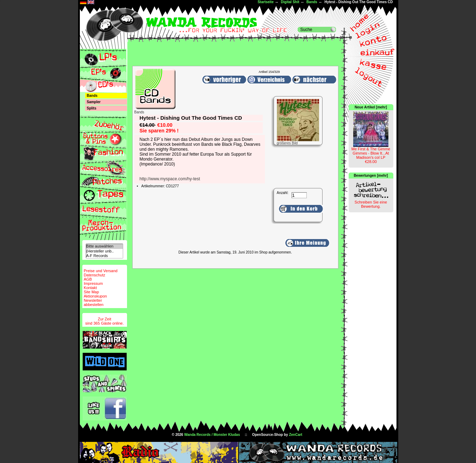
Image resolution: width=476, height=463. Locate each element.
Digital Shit (290, 2)
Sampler (94, 102)
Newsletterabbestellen (94, 302)
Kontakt (90, 288)
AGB (88, 279)
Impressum (93, 283)
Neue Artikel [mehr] (371, 107)
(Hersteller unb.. (104, 251)
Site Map (91, 292)
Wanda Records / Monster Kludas (212, 435)
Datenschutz (94, 275)
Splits (92, 108)
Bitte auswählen (104, 246)
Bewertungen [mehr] (371, 176)
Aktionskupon (95, 296)
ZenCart (296, 435)
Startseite (266, 2)
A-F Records (104, 256)
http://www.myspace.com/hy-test (170, 179)
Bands (312, 2)
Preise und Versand (101, 271)
